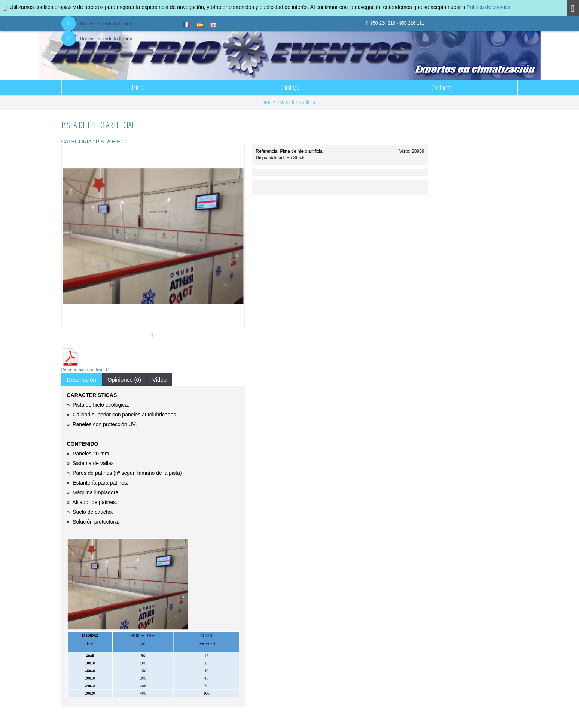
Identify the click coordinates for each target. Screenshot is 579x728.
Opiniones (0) (124, 380)
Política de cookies (489, 7)
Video (159, 380)
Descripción (82, 380)
